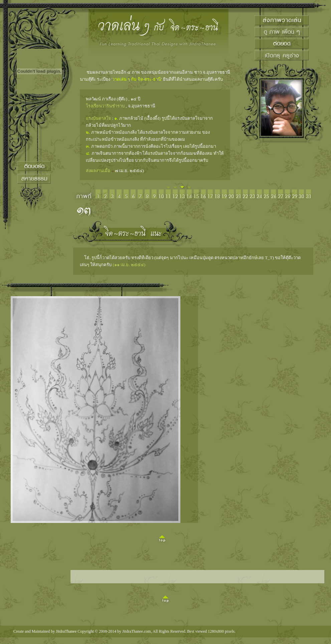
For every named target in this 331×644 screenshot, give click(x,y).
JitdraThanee (66, 631)
